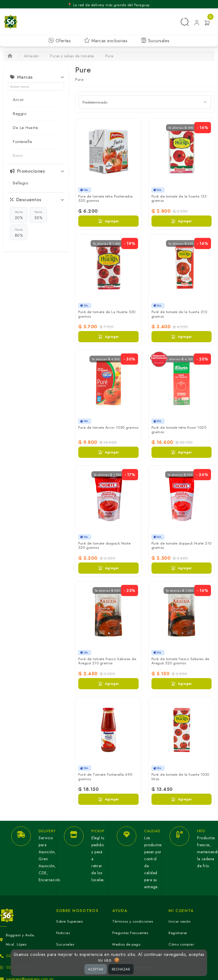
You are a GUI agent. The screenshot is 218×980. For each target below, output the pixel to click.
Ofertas (60, 41)
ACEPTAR (96, 969)
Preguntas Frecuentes (130, 933)
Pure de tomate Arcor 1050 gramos (108, 427)
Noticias (63, 933)
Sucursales (155, 41)
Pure (109, 56)
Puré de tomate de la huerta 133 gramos (179, 199)
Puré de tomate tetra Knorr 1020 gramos (179, 430)
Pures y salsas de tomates (72, 56)
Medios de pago (126, 944)
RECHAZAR (121, 969)
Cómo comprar (181, 944)
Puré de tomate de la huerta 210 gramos (179, 314)
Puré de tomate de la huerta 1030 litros (180, 777)
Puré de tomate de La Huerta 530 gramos (107, 314)
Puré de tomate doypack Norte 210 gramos (182, 546)
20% (19, 215)
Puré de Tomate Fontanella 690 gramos (105, 777)
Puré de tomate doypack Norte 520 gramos (104, 546)
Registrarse (178, 933)
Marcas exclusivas (106, 41)
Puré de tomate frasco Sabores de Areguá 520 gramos (180, 661)
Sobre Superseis (70, 921)
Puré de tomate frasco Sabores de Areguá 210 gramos (107, 661)
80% (19, 233)
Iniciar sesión (180, 921)
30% (38, 215)
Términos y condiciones (133, 921)
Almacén (31, 56)
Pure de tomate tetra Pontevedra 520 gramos (106, 199)
